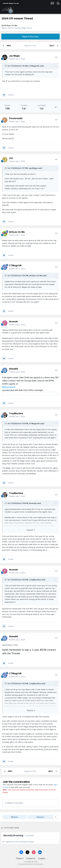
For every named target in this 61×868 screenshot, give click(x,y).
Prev (9, 46)
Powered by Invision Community (30, 864)
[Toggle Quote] (6, 66)
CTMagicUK (34, 66)
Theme (20, 858)
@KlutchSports (9, 387)
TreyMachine (16, 413)
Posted (17, 59)
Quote (11, 95)
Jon (11, 158)
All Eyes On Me (11, 25)
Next (52, 46)
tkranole (13, 321)
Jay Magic (14, 56)
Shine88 (13, 369)
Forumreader (16, 118)
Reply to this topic (30, 36)
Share (15, 817)
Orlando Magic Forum (23, 28)
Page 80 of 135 (30, 46)
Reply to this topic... (15, 803)
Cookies (42, 858)
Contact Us (31, 858)
